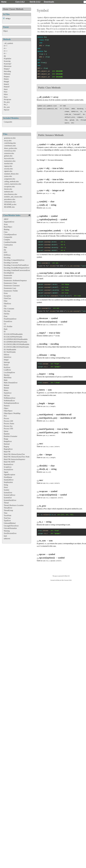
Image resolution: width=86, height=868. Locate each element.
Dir (5, 250)
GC (5, 324)
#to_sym (7, 107)
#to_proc (7, 102)
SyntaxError (8, 493)
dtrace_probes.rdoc (11, 148)
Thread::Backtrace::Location (14, 505)
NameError (8, 393)
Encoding (7, 258)
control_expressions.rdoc (13, 184)
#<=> (6, 46)
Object (5, 31)
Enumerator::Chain (10, 283)
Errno (6, 293)
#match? (7, 87)
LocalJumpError (9, 372)
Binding (7, 229)
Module (6, 388)
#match (6, 84)
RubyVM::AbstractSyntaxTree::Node (17, 457)
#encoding (7, 71)
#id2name (7, 74)
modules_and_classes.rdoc (13, 197)
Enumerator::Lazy (10, 288)
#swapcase (7, 99)
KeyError (7, 367)
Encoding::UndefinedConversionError (17, 270)
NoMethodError (9, 401)
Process (6, 418)
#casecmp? (8, 64)
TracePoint (8, 515)
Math (6, 380)
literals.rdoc (8, 189)
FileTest (7, 314)
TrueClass (7, 518)
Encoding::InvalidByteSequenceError (17, 268)
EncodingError (9, 273)
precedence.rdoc (10, 199)
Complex (7, 240)
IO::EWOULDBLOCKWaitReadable (17, 344)
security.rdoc (9, 169)
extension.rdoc (9, 153)
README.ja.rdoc (10, 204)
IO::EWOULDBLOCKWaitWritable (16, 347)
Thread (6, 503)
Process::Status (9, 423)
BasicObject (8, 227)
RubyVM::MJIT (9, 462)
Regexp (6, 447)
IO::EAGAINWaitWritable (13, 337)
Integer (6, 360)
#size (6, 92)
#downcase (8, 66)
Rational (7, 444)
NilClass (7, 395)
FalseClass (7, 298)
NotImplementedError (11, 403)
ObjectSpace (8, 411)
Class (6, 232)
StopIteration (8, 482)
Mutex (6, 390)
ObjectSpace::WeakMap (12, 413)
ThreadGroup (8, 510)
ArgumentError (9, 222)
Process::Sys (8, 426)
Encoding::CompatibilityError (14, 260)
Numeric (7, 406)
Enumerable (8, 275)
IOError (7, 355)
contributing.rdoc (10, 143)
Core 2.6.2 (20, 2)
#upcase (7, 110)
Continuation (8, 245)
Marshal (7, 375)
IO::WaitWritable (10, 352)
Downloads (49, 2)
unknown (7, 538)
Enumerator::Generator (12, 286)
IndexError (8, 357)
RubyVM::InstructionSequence (14, 459)
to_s (73, 147)
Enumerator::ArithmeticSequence (15, 280)
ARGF (6, 219)
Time (6, 513)
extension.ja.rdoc (10, 151)
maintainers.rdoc (10, 161)
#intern (6, 79)
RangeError (8, 441)
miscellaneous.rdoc (11, 194)
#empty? (7, 69)
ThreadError (8, 508)
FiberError (7, 304)
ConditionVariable (10, 242)
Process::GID (8, 421)
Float (6, 316)
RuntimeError (9, 464)
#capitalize (7, 59)
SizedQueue (8, 477)
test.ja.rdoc (8, 141)
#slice (6, 94)
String (6, 485)
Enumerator (8, 278)
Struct (6, 487)
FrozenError (8, 321)
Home (4, 2)
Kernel (6, 365)
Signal (6, 472)
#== (5, 48)
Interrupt (7, 362)
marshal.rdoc (9, 163)
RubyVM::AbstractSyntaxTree (14, 454)
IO (5, 332)
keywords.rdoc (9, 158)
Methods (20, 9)
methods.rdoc (9, 192)
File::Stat (7, 311)
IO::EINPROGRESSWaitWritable (15, 342)
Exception (7, 296)
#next (6, 89)
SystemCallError (10, 495)
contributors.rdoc (10, 146)
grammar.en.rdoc (10, 138)
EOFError (7, 255)
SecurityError (8, 469)
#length (6, 82)
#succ (6, 97)
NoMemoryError (10, 398)
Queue (6, 431)
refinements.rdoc (10, 202)
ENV (6, 252)
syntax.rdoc (8, 176)
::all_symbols (8, 43)
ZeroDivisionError (10, 533)
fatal (5, 536)
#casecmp (7, 61)
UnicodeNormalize (10, 528)
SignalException (9, 475)
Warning (7, 531)
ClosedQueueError (10, 234)
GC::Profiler (8, 326)
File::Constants (9, 309)
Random (7, 434)
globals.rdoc (8, 156)
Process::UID (8, 429)
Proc (5, 416)
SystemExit (8, 498)
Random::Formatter (11, 436)
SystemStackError (10, 500)
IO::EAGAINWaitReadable (13, 334)
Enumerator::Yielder (11, 291)
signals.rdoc (8, 171)
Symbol (6, 490)
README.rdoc (9, 207)
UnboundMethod (10, 523)
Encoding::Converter (11, 263)
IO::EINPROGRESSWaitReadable (16, 339)
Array (6, 224)
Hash (6, 329)
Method (6, 385)
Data (5, 247)
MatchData (8, 378)
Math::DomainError (11, 383)
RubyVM (7, 452)
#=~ (5, 53)
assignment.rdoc (10, 179)
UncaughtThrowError (11, 526)
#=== (6, 51)
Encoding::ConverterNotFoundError (16, 265)
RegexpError (8, 449)
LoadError (7, 370)
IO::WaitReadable (10, 349)
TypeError (7, 521)
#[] (5, 56)
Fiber (6, 301)
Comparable (8, 122)
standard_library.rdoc (11, 174)
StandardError (9, 480)
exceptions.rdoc (10, 187)
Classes (12, 9)
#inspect (7, 76)
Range (6, 439)
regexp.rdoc (8, 166)
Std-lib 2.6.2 (35, 2)
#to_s (6, 104)
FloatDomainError (10, 319)
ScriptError (8, 467)
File (5, 306)
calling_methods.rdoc (12, 181)
